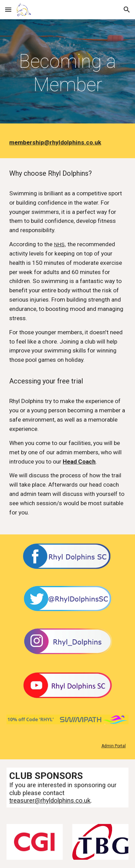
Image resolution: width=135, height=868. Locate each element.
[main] (67, 73)
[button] (8, 9)
